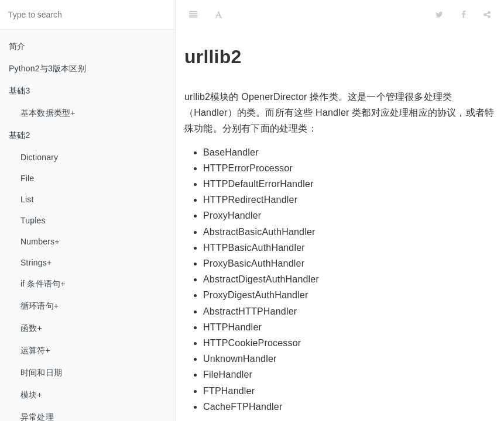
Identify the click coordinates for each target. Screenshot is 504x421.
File (27, 178)
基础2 (19, 135)
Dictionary (39, 157)
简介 (17, 46)
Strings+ (36, 263)
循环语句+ (40, 306)
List (27, 199)
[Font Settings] (219, 15)
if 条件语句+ (43, 284)
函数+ (31, 328)
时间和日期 (41, 372)
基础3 (19, 91)
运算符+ (35, 350)
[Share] (487, 15)
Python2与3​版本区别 (47, 68)
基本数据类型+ (48, 113)
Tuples (33, 220)
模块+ (31, 395)
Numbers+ (40, 241)
